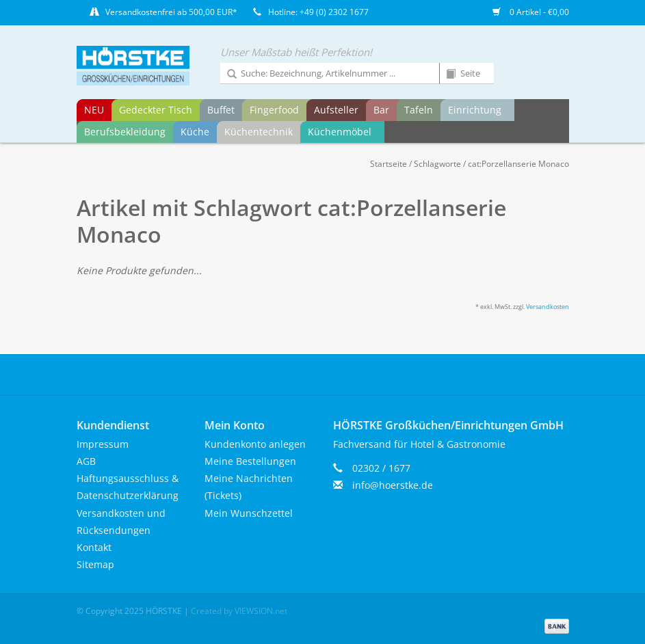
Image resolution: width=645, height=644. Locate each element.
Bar (381, 110)
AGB (86, 461)
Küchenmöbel (340, 132)
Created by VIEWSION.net (239, 611)
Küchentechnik (259, 132)
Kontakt (94, 547)
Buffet (221, 110)
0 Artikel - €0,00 (531, 12)
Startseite (389, 164)
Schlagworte (437, 164)
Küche (195, 132)
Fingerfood (274, 110)
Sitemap (95, 564)
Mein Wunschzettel (249, 513)
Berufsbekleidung (125, 132)
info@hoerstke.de (393, 485)
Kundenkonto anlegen (255, 444)
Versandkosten (548, 307)
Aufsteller (336, 110)
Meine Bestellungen (250, 461)
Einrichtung (475, 110)
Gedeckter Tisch (156, 110)
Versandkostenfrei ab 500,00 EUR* (171, 12)
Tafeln (419, 110)
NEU (94, 110)
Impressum (103, 444)
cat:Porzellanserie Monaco (518, 164)
